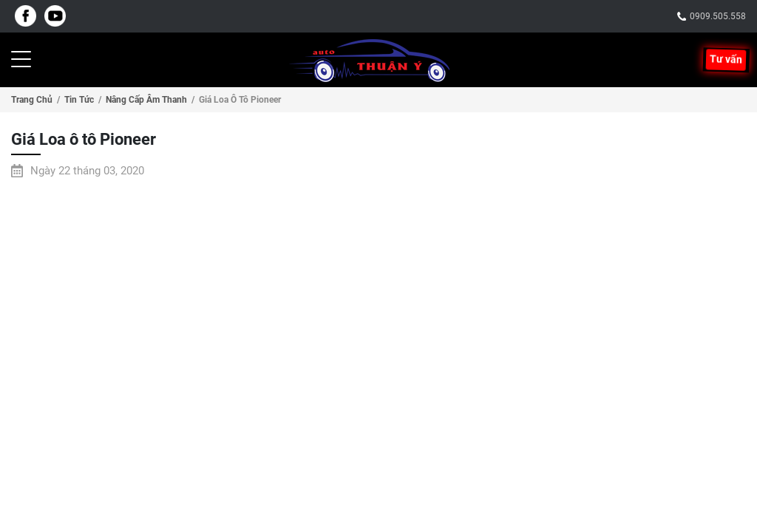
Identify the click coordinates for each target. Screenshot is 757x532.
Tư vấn (726, 60)
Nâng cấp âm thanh (146, 100)
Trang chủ (32, 100)
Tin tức (79, 100)
